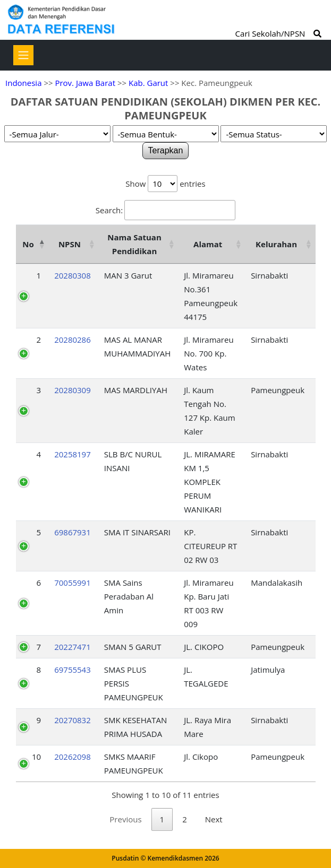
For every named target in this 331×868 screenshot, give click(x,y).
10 (36, 757)
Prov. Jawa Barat (85, 83)
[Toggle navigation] (23, 55)
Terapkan (166, 150)
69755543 (73, 670)
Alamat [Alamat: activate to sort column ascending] (208, 244)
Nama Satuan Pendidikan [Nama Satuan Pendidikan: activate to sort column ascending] (134, 244)
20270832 (73, 720)
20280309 (73, 390)
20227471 (73, 647)
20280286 (73, 340)
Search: (165, 210)
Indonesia (23, 83)
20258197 (73, 454)
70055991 (73, 583)
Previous (125, 819)
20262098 (73, 757)
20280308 (73, 275)
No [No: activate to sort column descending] (28, 244)
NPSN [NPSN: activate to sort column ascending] (70, 244)
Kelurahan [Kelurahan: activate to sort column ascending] (276, 244)
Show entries (165, 184)
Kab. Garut (148, 83)
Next (214, 819)
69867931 (73, 532)
